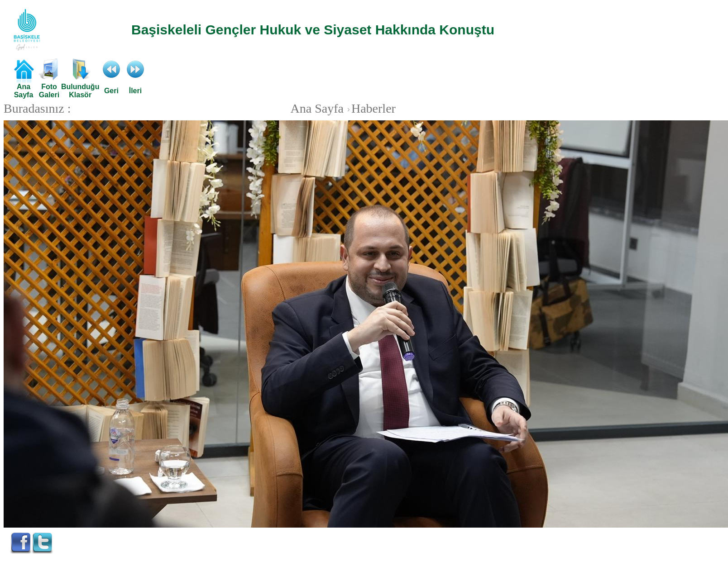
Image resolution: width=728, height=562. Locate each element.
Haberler (370, 108)
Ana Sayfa (317, 108)
